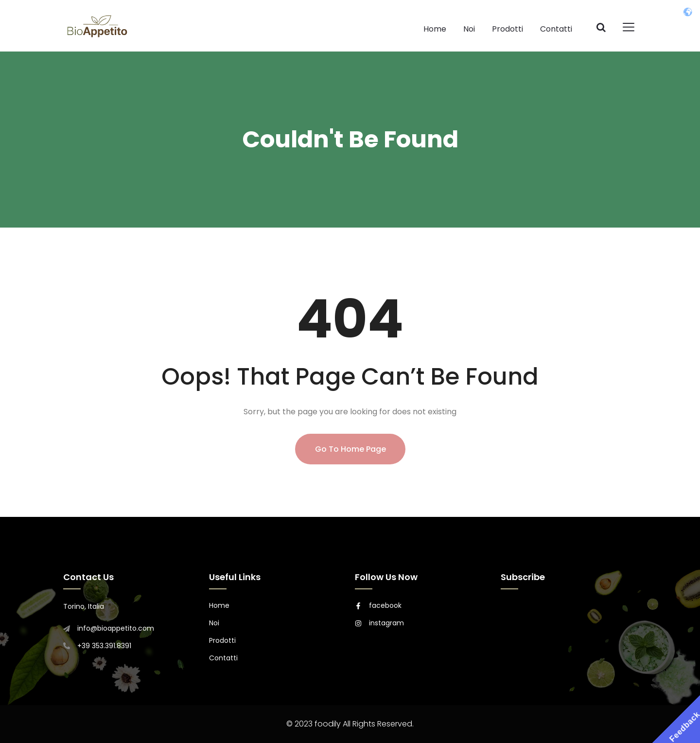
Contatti (556, 29)
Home (435, 29)
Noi (469, 29)
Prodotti (507, 29)
